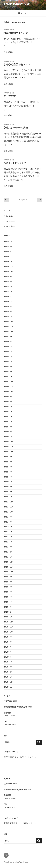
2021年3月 (8, 547)
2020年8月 (8, 582)
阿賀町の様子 (9, 226)
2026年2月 (8, 252)
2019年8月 (8, 642)
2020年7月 (8, 587)
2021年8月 (8, 522)
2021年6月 (8, 532)
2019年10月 (9, 632)
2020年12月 (9, 562)
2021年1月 (8, 557)
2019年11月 (9, 627)
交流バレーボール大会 (16, 128)
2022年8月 (8, 462)
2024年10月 (9, 332)
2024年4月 (8, 362)
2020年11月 (9, 567)
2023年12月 (9, 382)
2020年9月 (8, 577)
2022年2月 (8, 492)
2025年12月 (9, 262)
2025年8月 (8, 282)
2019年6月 (8, 652)
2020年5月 (8, 597)
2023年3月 (8, 427)
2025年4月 (8, 302)
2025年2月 (8, 312)
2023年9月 (8, 397)
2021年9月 (8, 517)
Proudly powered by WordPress (16, 862)
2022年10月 (9, 452)
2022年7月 (8, 467)
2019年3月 (8, 667)
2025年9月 (8, 277)
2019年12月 (9, 622)
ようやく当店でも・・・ (17, 64)
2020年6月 (8, 592)
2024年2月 (8, 372)
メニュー (23, 13)
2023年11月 (9, 387)
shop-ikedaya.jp (17, 4)
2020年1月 (8, 617)
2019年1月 (8, 677)
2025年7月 (8, 287)
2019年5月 (8, 657)
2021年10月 (9, 512)
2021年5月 (8, 537)
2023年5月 (8, 417)
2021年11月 (9, 507)
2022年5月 (8, 477)
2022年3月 (8, 487)
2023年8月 (8, 402)
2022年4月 (8, 482)
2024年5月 (8, 357)
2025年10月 (9, 272)
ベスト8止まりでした (15, 163)
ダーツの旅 (10, 96)
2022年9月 (8, 457)
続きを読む (8, 52)
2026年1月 (8, 257)
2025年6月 (8, 292)
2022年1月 (8, 497)
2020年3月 (8, 607)
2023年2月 (8, 432)
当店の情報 (8, 216)
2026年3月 (8, 247)
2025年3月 (8, 307)
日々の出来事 (9, 221)
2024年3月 (8, 367)
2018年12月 (9, 682)
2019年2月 (8, 672)
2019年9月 (8, 637)
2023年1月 (8, 437)
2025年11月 (9, 267)
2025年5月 (8, 297)
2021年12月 (9, 502)
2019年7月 (8, 647)
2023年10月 (9, 392)
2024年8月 (8, 342)
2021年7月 (8, 527)
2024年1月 (8, 377)
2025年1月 (8, 317)
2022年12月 (9, 442)
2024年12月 (9, 322)
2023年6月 (8, 412)
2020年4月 (8, 602)
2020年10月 (9, 572)
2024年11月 (9, 327)
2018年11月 (9, 687)
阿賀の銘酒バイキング (16, 33)
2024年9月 (8, 337)
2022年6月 (8, 472)
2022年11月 (9, 447)
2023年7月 (8, 407)
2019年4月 (8, 662)
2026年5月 (8, 242)
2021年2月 (8, 552)
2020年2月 (8, 612)
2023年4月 (8, 422)
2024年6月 (8, 352)
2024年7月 (8, 347)
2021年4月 (8, 542)
